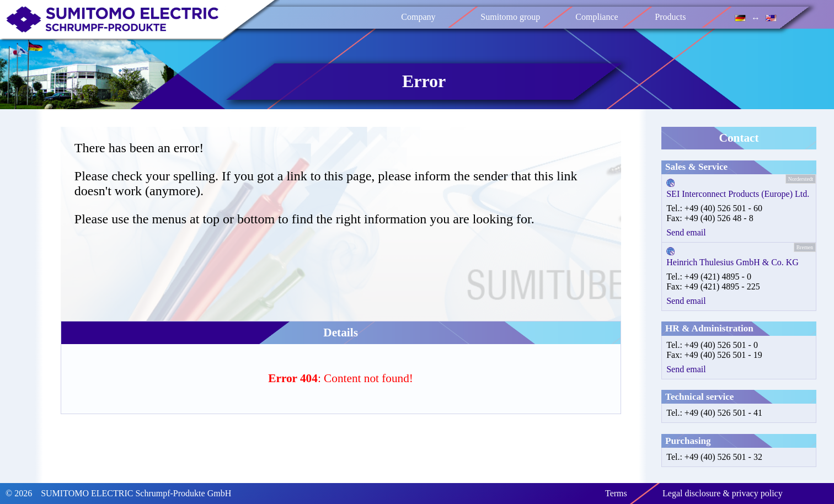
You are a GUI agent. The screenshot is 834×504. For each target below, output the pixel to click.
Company (419, 17)
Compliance (597, 17)
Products (671, 17)
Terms (616, 493)
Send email (686, 232)
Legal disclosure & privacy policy (723, 493)
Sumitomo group (511, 17)
